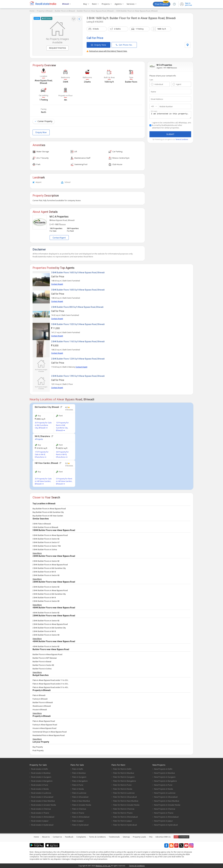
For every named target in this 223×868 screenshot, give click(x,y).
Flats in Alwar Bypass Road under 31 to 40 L (50, 687)
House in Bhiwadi (40, 710)
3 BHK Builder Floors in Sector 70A (47, 546)
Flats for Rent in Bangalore (125, 781)
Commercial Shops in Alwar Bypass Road (50, 732)
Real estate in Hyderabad (42, 825)
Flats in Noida (78, 789)
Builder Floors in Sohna (42, 669)
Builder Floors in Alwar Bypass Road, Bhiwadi (95, 11)
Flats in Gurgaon (79, 777)
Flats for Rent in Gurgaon (124, 777)
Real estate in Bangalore (42, 781)
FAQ (151, 837)
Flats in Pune (78, 785)
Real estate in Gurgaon (41, 777)
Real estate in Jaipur (40, 821)
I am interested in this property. (170, 115)
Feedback (69, 837)
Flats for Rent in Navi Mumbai (126, 801)
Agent (179, 84)
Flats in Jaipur (78, 821)
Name (153, 92)
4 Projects (39, 439)
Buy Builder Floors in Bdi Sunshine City (48, 512)
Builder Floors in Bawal (42, 662)
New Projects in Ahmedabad (166, 817)
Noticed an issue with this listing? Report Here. (107, 51)
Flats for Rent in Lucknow (124, 793)
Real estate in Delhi (40, 769)
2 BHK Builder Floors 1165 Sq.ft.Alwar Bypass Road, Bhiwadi (78, 341)
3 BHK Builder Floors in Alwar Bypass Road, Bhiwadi (137, 11)
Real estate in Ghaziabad (42, 797)
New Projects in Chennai (165, 809)
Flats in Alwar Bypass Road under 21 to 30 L (50, 684)
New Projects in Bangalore (165, 781)
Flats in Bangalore (80, 781)
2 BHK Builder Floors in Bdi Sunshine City (49, 568)
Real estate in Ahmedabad (43, 817)
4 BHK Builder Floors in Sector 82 (46, 613)
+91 (153, 106)
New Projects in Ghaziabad (166, 797)
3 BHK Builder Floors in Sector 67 (46, 542)
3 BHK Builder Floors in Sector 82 (46, 539)
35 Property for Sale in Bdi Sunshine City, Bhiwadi (43, 425)
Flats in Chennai (79, 809)
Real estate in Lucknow (41, 793)
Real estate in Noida (40, 789)
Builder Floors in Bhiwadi (65, 11)
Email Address (157, 99)
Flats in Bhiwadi (39, 695)
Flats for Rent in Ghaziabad (125, 797)
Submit (170, 135)
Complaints (81, 837)
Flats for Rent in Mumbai (124, 773)
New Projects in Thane (164, 813)
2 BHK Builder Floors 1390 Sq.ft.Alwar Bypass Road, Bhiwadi (78, 376)
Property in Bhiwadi (45, 11)
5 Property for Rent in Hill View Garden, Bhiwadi (64, 481)
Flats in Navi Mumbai (81, 801)
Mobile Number (166, 106)
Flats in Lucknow (79, 793)
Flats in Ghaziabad (80, 797)
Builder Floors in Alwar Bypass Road (47, 654)
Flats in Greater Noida (82, 805)
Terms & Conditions (97, 837)
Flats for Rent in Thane (123, 813)
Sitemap (126, 837)
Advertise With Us (163, 837)
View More (37, 553)
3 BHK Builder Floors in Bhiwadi (45, 527)
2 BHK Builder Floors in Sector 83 (46, 575)
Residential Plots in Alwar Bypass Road (49, 735)
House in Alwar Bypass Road (44, 728)
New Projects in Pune (163, 785)
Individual (159, 84)
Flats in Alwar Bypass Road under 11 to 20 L (50, 680)
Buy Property (38, 747)
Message (154, 111)
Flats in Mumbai (79, 773)
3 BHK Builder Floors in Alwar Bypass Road (50, 535)
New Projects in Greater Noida (167, 805)
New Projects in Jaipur (163, 821)
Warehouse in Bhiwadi (42, 706)
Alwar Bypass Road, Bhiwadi (158, 18)
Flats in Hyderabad (80, 825)
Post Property (162, 4)
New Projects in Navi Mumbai (167, 801)
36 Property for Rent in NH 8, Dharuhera (62, 454)
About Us (46, 837)
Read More (88, 257)
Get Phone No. (124, 45)
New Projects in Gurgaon (165, 777)
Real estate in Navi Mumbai (43, 801)
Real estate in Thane (40, 813)
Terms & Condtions (182, 140)
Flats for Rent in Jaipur (123, 821)
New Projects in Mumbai (164, 773)
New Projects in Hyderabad (166, 825)
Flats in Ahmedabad (81, 817)
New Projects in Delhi (163, 769)
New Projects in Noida (164, 789)
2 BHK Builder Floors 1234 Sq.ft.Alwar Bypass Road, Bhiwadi (78, 359)
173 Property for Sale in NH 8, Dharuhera (42, 454)
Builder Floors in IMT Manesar (45, 658)
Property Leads (139, 837)
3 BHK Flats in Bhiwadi (42, 524)
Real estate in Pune (40, 785)
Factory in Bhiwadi (40, 699)
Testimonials (114, 837)
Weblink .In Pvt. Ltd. (103, 866)
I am (151, 80)
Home (32, 11)
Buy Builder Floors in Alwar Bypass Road (49, 509)
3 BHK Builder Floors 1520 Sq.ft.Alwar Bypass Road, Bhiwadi (78, 324)
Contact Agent (59, 238)
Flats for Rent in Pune (122, 785)
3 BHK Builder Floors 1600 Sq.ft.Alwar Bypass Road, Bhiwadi (78, 273)
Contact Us (57, 837)
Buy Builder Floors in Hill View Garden (48, 516)
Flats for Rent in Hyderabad (125, 825)
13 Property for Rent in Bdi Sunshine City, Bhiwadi (62, 427)
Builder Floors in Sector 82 (43, 665)
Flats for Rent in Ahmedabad (125, 817)
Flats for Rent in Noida (123, 789)
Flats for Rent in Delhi (122, 769)
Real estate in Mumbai (41, 773)
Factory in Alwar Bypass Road (45, 725)
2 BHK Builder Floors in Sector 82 (46, 561)
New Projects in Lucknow (165, 793)
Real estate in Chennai (41, 809)
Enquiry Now (98, 45)
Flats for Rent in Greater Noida (126, 805)
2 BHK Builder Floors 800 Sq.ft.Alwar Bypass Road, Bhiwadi (77, 307)
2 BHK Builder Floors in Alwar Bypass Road (50, 565)
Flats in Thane (78, 813)
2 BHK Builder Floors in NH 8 (44, 572)
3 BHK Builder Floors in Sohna (45, 550)
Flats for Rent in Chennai (124, 809)
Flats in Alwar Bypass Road (44, 721)
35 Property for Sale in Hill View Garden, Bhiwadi (43, 481)
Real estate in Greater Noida (44, 805)
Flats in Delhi (78, 769)
